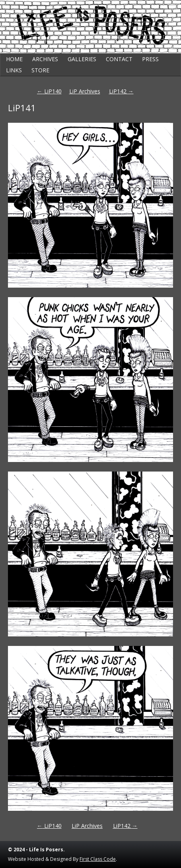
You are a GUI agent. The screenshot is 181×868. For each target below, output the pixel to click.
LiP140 (49, 91)
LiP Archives (85, 91)
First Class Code (98, 859)
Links (14, 70)
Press (150, 59)
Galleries (82, 59)
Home (14, 59)
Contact (119, 59)
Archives (45, 59)
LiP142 (121, 91)
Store (40, 70)
